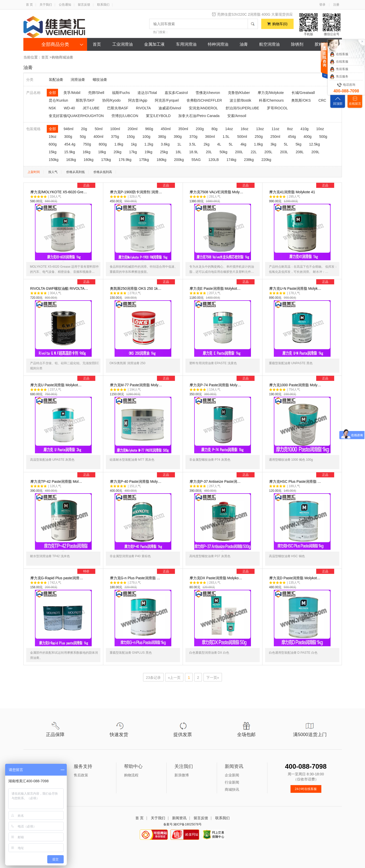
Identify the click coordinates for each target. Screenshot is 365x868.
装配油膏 (56, 80)
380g (162, 137)
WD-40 (69, 108)
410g (305, 129)
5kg (299, 144)
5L (231, 144)
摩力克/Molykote (271, 93)
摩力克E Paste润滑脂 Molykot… (224, 330)
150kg (54, 160)
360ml (210, 137)
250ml (275, 137)
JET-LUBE (91, 108)
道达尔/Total (147, 93)
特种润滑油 (218, 44)
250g (259, 137)
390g (178, 137)
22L (254, 152)
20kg (117, 152)
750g (87, 144)
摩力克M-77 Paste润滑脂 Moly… (144, 426)
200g (200, 129)
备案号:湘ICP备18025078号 (182, 824)
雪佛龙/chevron (208, 93)
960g (149, 129)
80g (214, 129)
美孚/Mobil (72, 93)
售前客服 (339, 69)
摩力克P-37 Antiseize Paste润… (224, 523)
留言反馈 (84, 5)
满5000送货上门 (310, 735)
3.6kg (165, 144)
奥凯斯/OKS (301, 100)
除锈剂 (297, 44)
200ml (133, 129)
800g (103, 144)
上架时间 (34, 172)
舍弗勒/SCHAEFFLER (204, 100)
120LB (213, 160)
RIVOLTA (143, 108)
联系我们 (103, 5)
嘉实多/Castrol (176, 93)
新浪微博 (182, 775)
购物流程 (131, 775)
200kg (179, 160)
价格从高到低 (76, 172)
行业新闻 (232, 782)
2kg (207, 144)
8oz (290, 129)
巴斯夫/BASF (118, 108)
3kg (273, 144)
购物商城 (59, 57)
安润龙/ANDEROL (203, 108)
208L (300, 152)
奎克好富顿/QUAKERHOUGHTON (76, 116)
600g (53, 144)
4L (219, 144)
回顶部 (338, 104)
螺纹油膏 (100, 80)
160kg (89, 160)
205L (268, 152)
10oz (320, 129)
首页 (97, 44)
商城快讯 (232, 789)
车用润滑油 (186, 44)
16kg (87, 152)
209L (315, 152)
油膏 (244, 44)
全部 (52, 93)
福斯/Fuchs (121, 93)
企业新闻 (232, 775)
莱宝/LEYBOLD (158, 116)
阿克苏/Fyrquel (167, 100)
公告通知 (65, 5)
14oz (229, 129)
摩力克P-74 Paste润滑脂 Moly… (224, 426)
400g (308, 137)
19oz (53, 137)
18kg (102, 152)
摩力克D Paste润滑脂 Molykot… (303, 619)
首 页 (29, 5)
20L (209, 152)
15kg (53, 152)
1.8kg (119, 144)
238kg (249, 160)
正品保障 (55, 735)
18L (178, 152)
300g (68, 137)
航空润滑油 (269, 44)
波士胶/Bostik (240, 100)
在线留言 (355, 104)
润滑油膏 (78, 80)
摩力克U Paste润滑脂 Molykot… (65, 426)
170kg (106, 160)
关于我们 (46, 5)
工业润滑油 (123, 44)
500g (323, 137)
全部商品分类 (55, 44)
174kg (231, 160)
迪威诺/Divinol (170, 108)
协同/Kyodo (111, 100)
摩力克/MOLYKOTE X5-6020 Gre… (65, 233)
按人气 (53, 172)
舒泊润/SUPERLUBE (242, 108)
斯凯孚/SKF (85, 100)
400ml (98, 137)
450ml (166, 129)
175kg (144, 160)
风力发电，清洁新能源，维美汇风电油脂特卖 (257, 14)
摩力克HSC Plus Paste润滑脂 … (303, 523)
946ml (68, 129)
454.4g (70, 144)
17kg (133, 152)
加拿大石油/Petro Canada (199, 116)
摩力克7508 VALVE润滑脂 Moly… (224, 233)
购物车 (280, 24)
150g (131, 137)
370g (193, 137)
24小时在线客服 (306, 789)
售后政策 (81, 775)
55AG (196, 160)
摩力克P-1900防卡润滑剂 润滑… (144, 233)
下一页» (213, 678)
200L (239, 152)
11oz (275, 129)
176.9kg (125, 160)
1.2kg (149, 144)
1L (179, 144)
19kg (148, 152)
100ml (115, 129)
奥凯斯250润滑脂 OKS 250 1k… (144, 330)
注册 (336, 5)
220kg (266, 160)
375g (115, 137)
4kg (243, 144)
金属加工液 (154, 44)
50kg (223, 152)
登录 (322, 5)
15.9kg (70, 152)
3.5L (193, 144)
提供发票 (183, 735)
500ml (242, 137)
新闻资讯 (179, 818)
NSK (53, 108)
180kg (161, 160)
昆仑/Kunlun (58, 100)
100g (146, 137)
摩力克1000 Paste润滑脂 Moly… (303, 426)
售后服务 (339, 77)
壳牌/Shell (96, 93)
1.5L (226, 137)
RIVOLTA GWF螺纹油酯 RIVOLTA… (65, 330)
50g (83, 137)
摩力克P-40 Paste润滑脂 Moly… (144, 523)
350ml (183, 129)
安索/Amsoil (237, 116)
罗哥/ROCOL (277, 108)
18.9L (194, 152)
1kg (134, 144)
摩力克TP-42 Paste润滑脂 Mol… (65, 523)
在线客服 (339, 54)
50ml (99, 129)
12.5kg (314, 144)
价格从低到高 (103, 172)
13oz (260, 129)
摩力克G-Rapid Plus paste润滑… (65, 619)
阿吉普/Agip (138, 100)
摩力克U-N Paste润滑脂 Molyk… (303, 330)
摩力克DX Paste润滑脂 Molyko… (224, 619)
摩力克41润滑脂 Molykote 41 (303, 233)
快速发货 (119, 735)
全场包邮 (246, 735)
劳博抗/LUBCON (125, 116)
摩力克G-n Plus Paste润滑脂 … (144, 619)
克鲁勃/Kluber (239, 93)
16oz (245, 129)
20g (84, 129)
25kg (164, 152)
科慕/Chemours (271, 100)
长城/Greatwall (303, 93)
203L (284, 152)
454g (292, 137)
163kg (71, 160)
